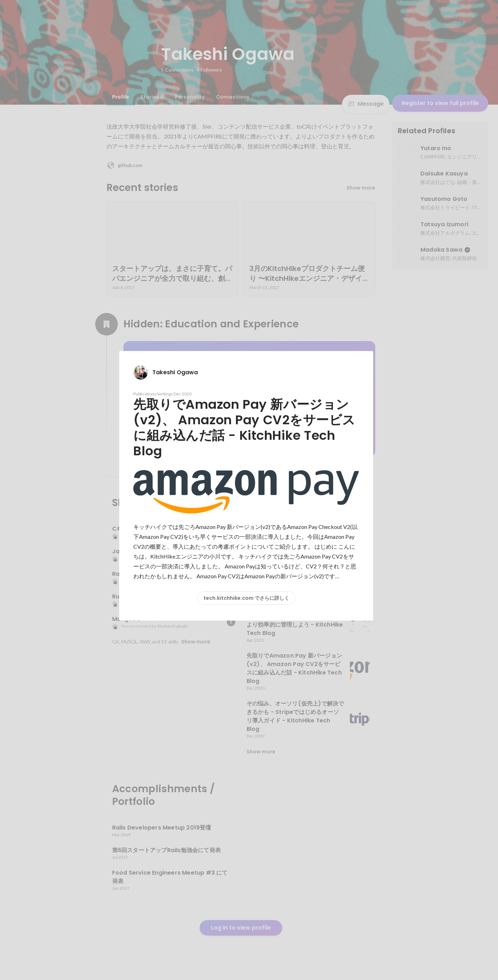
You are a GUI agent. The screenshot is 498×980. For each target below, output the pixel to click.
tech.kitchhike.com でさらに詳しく (246, 598)
